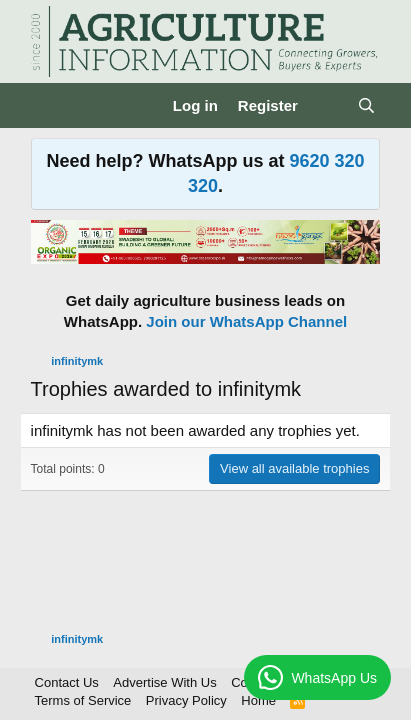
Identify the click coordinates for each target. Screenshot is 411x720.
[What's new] (327, 105)
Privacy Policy (186, 700)
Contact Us (67, 682)
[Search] (366, 105)
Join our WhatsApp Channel (246, 321)
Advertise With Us (164, 682)
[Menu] (48, 106)
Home (258, 700)
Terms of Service (83, 700)
